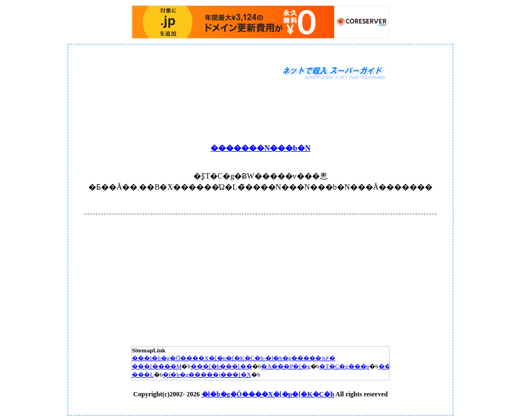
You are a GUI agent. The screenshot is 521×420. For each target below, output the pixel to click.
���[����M (157, 366)
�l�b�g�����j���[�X (207, 374)
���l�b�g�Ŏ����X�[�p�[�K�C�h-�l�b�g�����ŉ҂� (234, 358)
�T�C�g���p (344, 366)
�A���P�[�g (286, 366)
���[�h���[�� (221, 366)
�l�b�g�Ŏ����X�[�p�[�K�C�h (268, 394)
